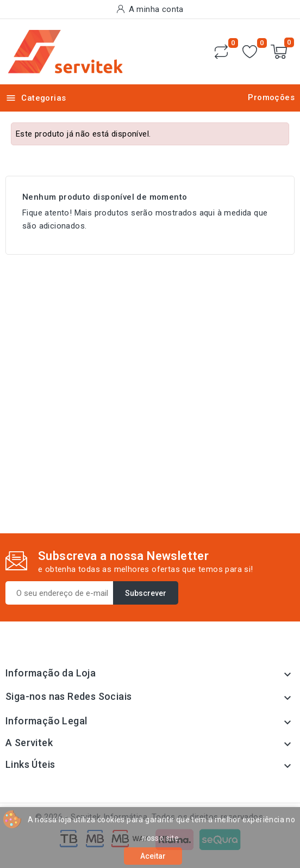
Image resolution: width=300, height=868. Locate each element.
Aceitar (153, 856)
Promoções (271, 97)
